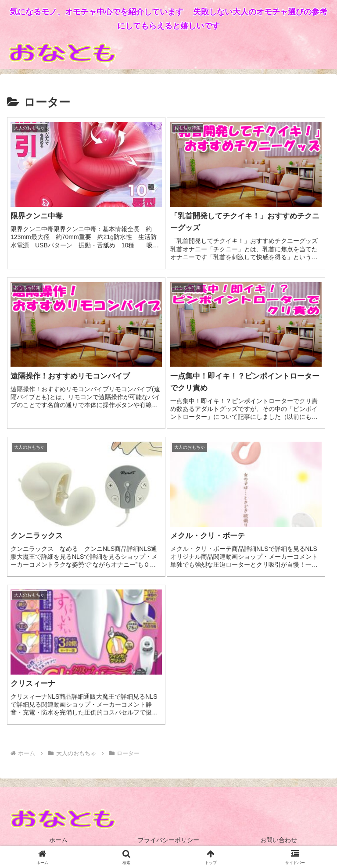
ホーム (58, 840)
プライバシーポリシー (168, 840)
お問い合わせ (279, 840)
